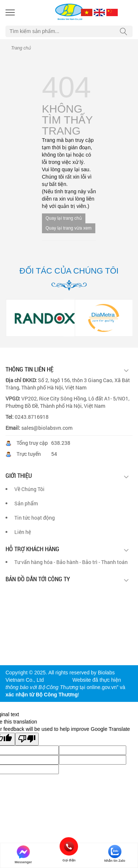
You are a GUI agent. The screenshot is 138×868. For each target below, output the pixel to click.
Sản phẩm (26, 503)
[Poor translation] (27, 739)
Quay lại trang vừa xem (69, 228)
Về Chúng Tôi (29, 489)
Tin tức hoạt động (35, 518)
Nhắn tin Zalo (115, 854)
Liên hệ (23, 532)
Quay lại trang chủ (64, 218)
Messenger (23, 854)
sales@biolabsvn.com (47, 428)
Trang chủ (21, 48)
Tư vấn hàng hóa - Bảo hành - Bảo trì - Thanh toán (71, 562)
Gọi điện (69, 846)
